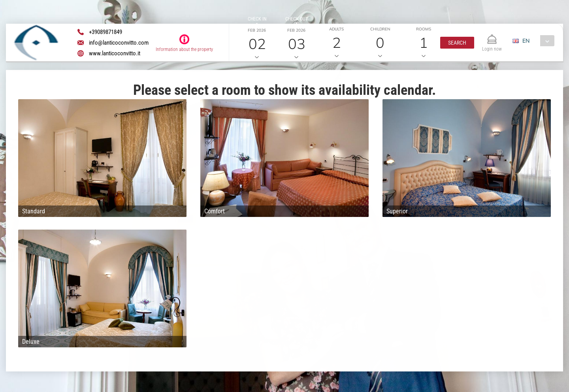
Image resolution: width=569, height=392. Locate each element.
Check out (297, 19)
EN (526, 41)
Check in (257, 19)
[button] (457, 43)
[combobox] (536, 41)
